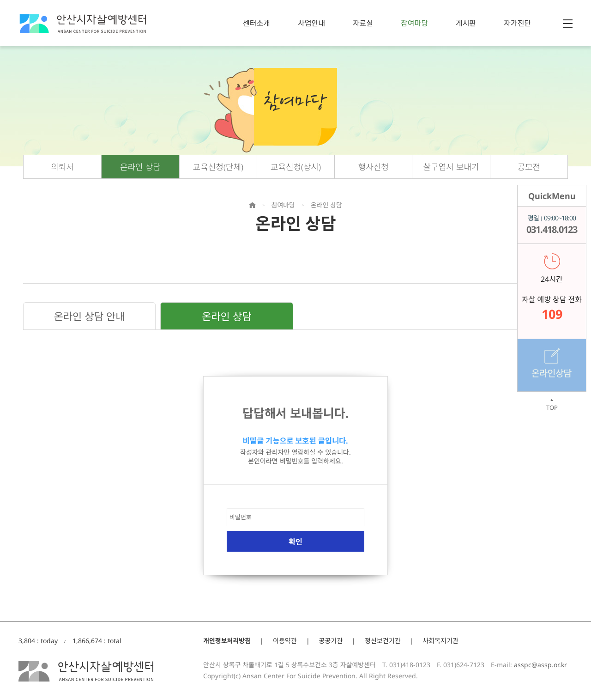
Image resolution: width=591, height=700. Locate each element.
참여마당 (414, 23)
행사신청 (374, 167)
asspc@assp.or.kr (540, 665)
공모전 (529, 167)
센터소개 (256, 23)
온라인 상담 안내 (90, 316)
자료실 (363, 23)
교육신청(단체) (218, 167)
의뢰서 (62, 167)
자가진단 (517, 23)
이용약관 (285, 641)
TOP (552, 405)
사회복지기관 (440, 641)
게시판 (466, 23)
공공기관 (331, 641)
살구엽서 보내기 (451, 167)
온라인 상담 (140, 167)
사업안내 (311, 23)
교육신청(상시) (296, 167)
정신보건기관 (383, 641)
